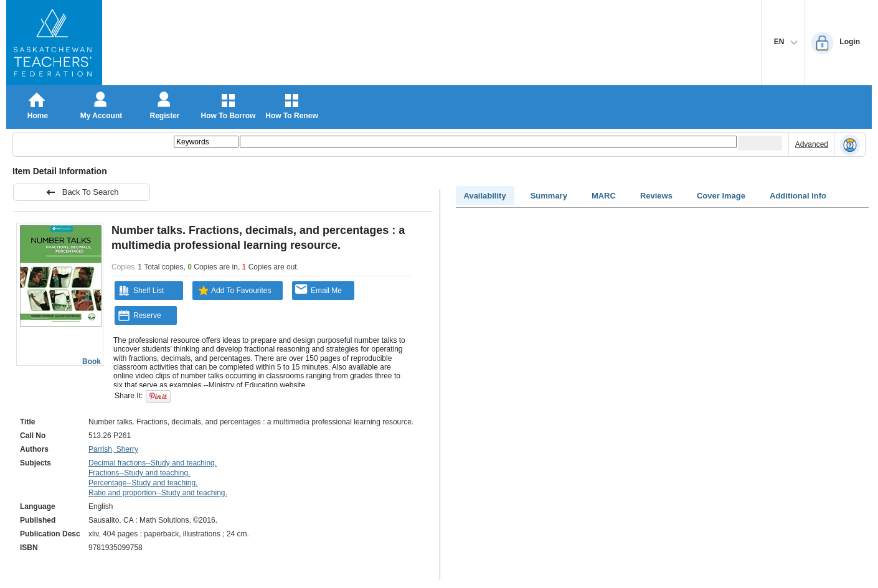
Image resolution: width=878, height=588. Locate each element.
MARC (604, 196)
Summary (549, 196)
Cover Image (721, 196)
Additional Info (798, 196)
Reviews (656, 196)
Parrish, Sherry (113, 449)
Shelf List (141, 291)
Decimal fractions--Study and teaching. (153, 463)
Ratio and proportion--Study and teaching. (158, 493)
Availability (485, 196)
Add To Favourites (234, 291)
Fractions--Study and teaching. (139, 473)
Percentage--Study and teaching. (143, 483)
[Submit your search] (760, 143)
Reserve (139, 315)
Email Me (319, 290)
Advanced (812, 144)
